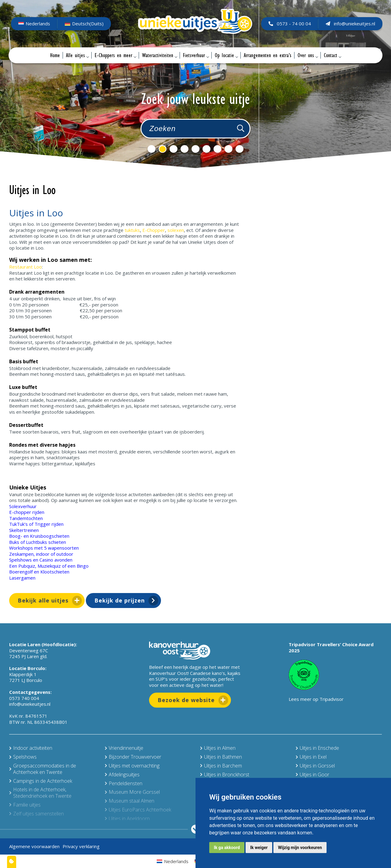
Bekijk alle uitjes (43, 600)
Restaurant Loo (26, 267)
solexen (176, 230)
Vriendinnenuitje (124, 748)
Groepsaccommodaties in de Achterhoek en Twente (43, 769)
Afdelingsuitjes (122, 775)
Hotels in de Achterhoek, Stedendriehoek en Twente (40, 793)
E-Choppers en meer (115, 55)
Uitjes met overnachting (132, 766)
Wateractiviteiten (159, 55)
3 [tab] (174, 149)
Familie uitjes (25, 805)
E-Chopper (154, 230)
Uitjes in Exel (311, 757)
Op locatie (226, 55)
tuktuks (132, 230)
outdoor (65, 554)
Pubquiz (27, 566)
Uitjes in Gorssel (315, 766)
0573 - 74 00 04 (289, 24)
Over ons (308, 55)
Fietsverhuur (196, 55)
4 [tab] (185, 149)
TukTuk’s (18, 524)
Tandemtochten (26, 518)
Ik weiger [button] (259, 848)
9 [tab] (239, 149)
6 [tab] (206, 149)
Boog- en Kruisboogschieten (39, 536)
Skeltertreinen (24, 530)
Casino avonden (56, 560)
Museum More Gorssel (132, 792)
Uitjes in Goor (312, 775)
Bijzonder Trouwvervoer (133, 757)
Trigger (42, 524)
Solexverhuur (23, 506)
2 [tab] (163, 149)
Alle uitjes (77, 55)
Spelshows (20, 560)
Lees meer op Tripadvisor (316, 699)
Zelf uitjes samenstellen (37, 814)
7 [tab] (217, 149)
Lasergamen (22, 578)
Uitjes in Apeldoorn (127, 819)
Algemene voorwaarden (34, 846)
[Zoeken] (241, 129)
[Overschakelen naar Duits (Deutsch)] (85, 24)
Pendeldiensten (124, 783)
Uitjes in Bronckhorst (225, 775)
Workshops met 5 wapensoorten (44, 548)
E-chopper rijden (27, 512)
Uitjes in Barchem (221, 766)
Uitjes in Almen (218, 748)
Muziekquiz (49, 566)
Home (55, 55)
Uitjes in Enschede (317, 748)
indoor (43, 554)
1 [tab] (152, 149)
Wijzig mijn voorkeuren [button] (300, 848)
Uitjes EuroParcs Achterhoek (138, 810)
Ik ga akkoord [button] (227, 848)
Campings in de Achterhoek (41, 781)
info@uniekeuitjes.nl (350, 24)
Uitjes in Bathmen (221, 757)
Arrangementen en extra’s (268, 55)
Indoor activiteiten (31, 748)
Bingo (83, 566)
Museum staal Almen (130, 801)
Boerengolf (21, 572)
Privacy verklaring (81, 846)
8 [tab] (228, 149)
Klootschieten (55, 572)
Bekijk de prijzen (120, 600)
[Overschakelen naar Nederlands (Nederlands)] (35, 24)
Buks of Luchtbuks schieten (38, 542)
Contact (332, 55)
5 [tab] (195, 149)
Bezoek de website (186, 700)
